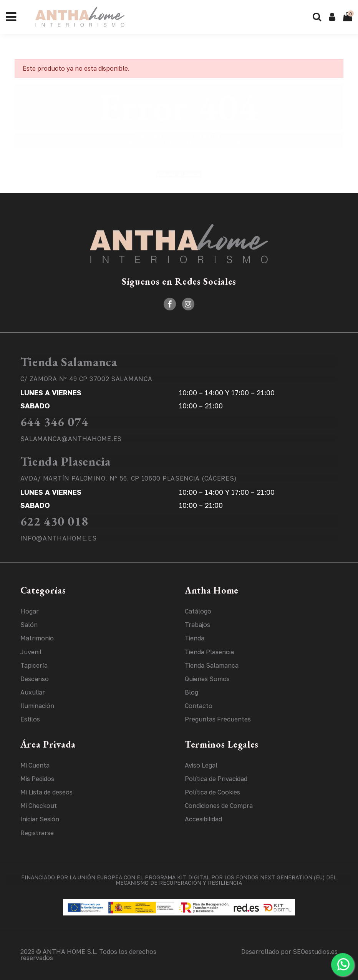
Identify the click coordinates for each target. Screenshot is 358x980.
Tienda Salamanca (69, 362)
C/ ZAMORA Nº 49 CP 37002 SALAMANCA (86, 379)
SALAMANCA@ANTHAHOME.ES (71, 439)
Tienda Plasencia (65, 461)
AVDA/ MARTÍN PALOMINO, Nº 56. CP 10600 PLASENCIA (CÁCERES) (129, 478)
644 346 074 (54, 422)
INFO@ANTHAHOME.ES (59, 538)
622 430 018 (54, 521)
